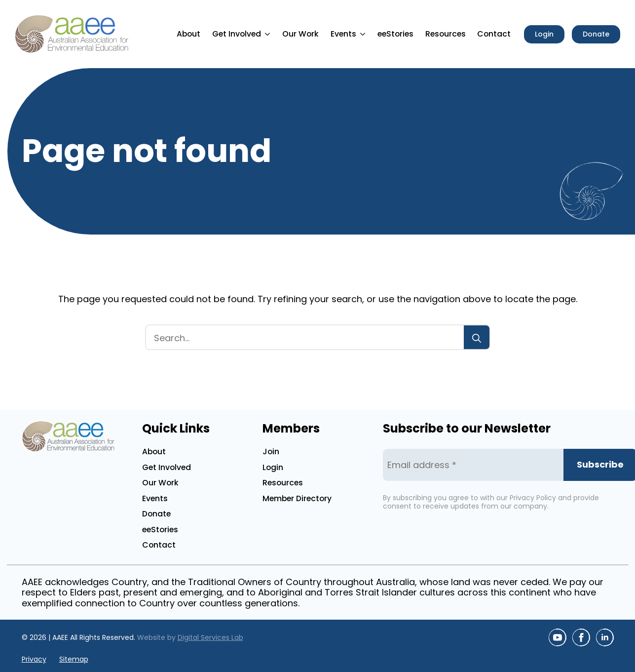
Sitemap (74, 659)
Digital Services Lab (210, 637)
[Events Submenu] (364, 34)
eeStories (395, 34)
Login (273, 467)
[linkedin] (605, 637)
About (188, 34)
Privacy (34, 659)
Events (343, 34)
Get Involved (237, 34)
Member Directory (297, 498)
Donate (156, 514)
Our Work (300, 34)
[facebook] (581, 637)
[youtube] (558, 637)
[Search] (477, 338)
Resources (446, 34)
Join (271, 452)
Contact (494, 34)
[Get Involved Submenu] (269, 34)
